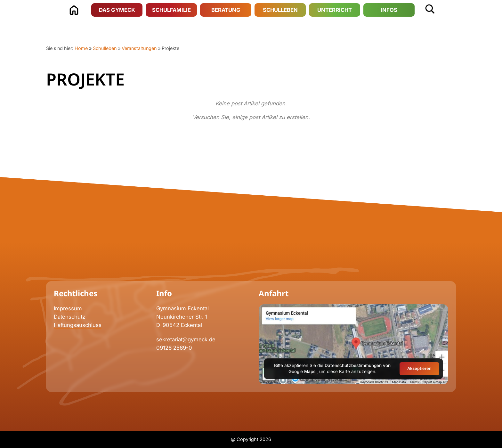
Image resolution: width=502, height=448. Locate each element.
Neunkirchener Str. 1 (183, 317)
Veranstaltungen (139, 48)
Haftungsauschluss (78, 325)
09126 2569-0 (174, 348)
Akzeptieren (419, 368)
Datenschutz (69, 317)
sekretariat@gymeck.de (186, 339)
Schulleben (105, 48)
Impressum (68, 308)
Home (81, 48)
